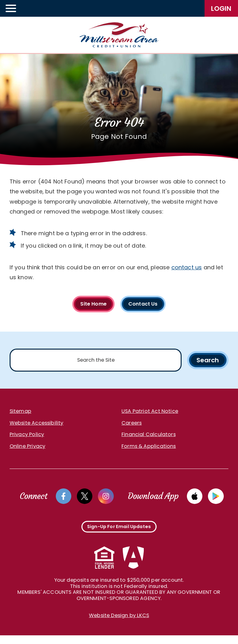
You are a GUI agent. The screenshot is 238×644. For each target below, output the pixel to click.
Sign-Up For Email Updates (119, 533)
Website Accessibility (37, 426)
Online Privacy (28, 450)
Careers (132, 426)
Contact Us (146, 304)
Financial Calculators (149, 438)
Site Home (91, 304)
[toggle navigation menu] (11, 8)
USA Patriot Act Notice (150, 415)
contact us (187, 267)
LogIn (221, 9)
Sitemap (20, 415)
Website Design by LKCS (119, 624)
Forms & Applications (149, 450)
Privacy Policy (27, 438)
